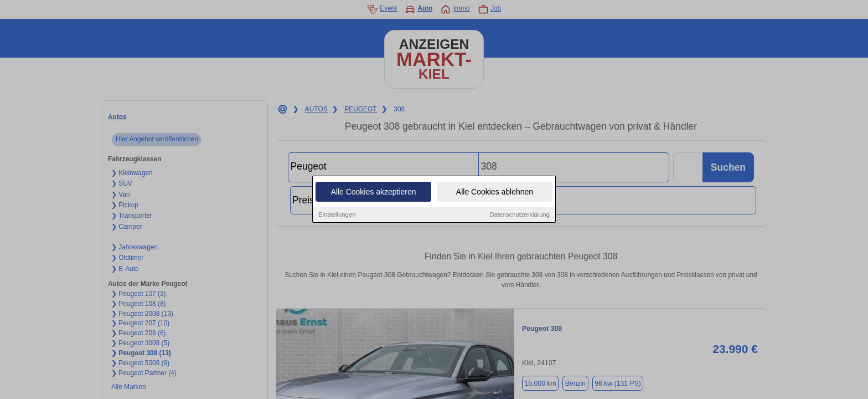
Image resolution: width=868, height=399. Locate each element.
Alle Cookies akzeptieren (373, 192)
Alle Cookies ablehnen (495, 192)
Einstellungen (337, 215)
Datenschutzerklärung (520, 215)
